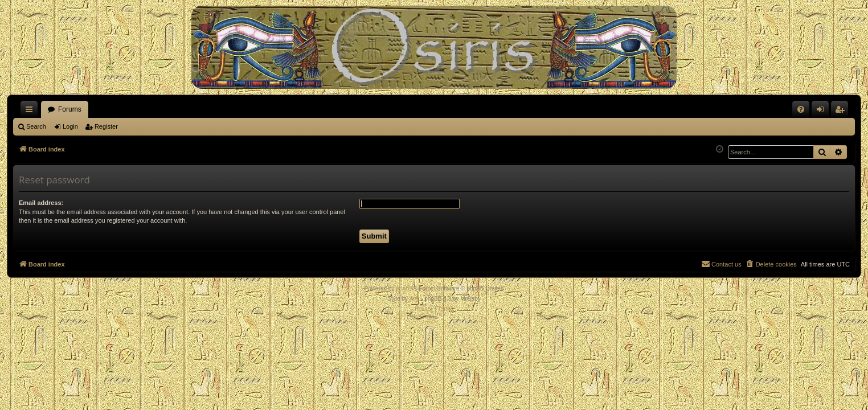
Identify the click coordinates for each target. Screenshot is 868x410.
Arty (415, 299)
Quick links (31, 112)
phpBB (404, 288)
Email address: (41, 203)
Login (70, 126)
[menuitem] (801, 109)
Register (106, 126)
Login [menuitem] (823, 112)
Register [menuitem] (842, 112)
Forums (70, 109)
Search (36, 126)
